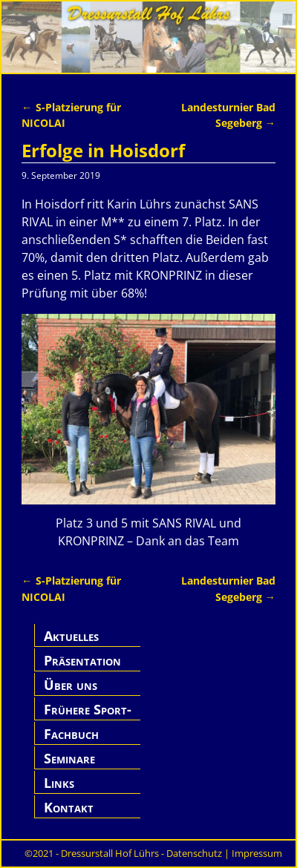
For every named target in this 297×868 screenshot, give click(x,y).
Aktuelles (71, 636)
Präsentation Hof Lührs (82, 669)
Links (59, 783)
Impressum (257, 853)
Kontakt (69, 807)
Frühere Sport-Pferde (88, 718)
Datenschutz (194, 853)
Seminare (69, 758)
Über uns (71, 685)
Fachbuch (71, 734)
